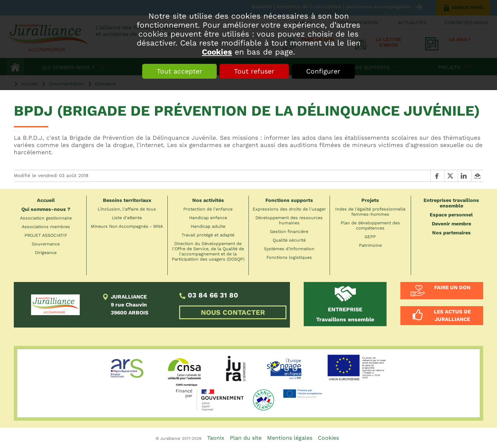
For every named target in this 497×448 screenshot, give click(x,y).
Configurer (323, 71)
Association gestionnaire (46, 218)
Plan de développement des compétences (370, 225)
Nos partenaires (451, 233)
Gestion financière (289, 231)
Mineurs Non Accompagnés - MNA (127, 226)
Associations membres (46, 227)
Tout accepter (179, 71)
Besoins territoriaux (127, 200)
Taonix (216, 438)
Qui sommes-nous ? (46, 209)
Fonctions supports (289, 200)
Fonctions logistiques (289, 257)
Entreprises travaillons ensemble (451, 203)
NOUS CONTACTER (233, 312)
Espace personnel (451, 215)
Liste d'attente (127, 218)
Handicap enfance (208, 218)
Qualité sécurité (289, 240)
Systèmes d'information (289, 249)
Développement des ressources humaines (289, 220)
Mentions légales (290, 438)
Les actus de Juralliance (452, 315)
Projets (370, 200)
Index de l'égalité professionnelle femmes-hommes (370, 212)
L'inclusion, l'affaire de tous (127, 209)
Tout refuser (254, 71)
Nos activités (208, 200)
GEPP (370, 237)
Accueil (46, 200)
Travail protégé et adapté (208, 235)
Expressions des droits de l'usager (289, 209)
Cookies (217, 52)
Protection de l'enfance (208, 209)
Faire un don (452, 288)
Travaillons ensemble (345, 314)
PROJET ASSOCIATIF (46, 235)
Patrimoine (370, 245)
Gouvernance (46, 244)
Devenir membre (451, 224)
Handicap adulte (208, 226)
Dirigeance (46, 252)
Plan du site (246, 438)
